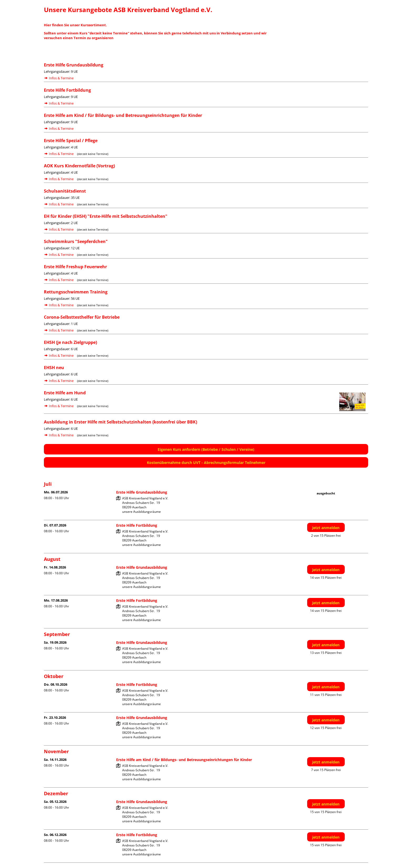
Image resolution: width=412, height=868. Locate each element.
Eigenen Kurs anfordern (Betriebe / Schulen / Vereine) (206, 449)
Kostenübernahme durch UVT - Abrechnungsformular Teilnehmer (206, 463)
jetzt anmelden (326, 528)
